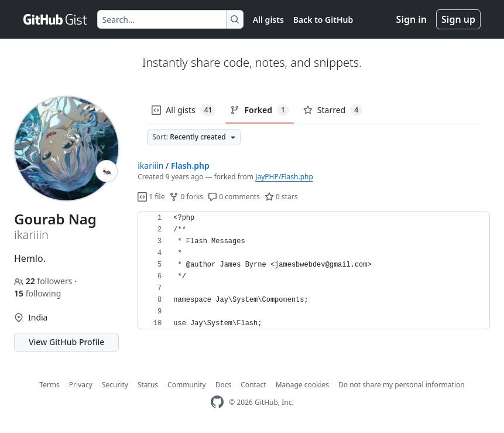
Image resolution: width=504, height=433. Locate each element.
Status (148, 385)
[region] (314, 271)
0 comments (234, 197)
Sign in (412, 19)
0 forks (186, 197)
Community (187, 385)
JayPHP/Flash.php (284, 177)
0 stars (281, 197)
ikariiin (150, 166)
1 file (151, 197)
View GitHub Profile (66, 342)
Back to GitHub (323, 20)
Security (115, 385)
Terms (49, 385)
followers (44, 281)
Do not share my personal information (402, 385)
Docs (224, 385)
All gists (268, 20)
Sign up (458, 19)
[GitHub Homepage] (217, 402)
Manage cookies (302, 385)
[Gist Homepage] (56, 19)
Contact (253, 385)
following (37, 293)
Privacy (81, 385)
